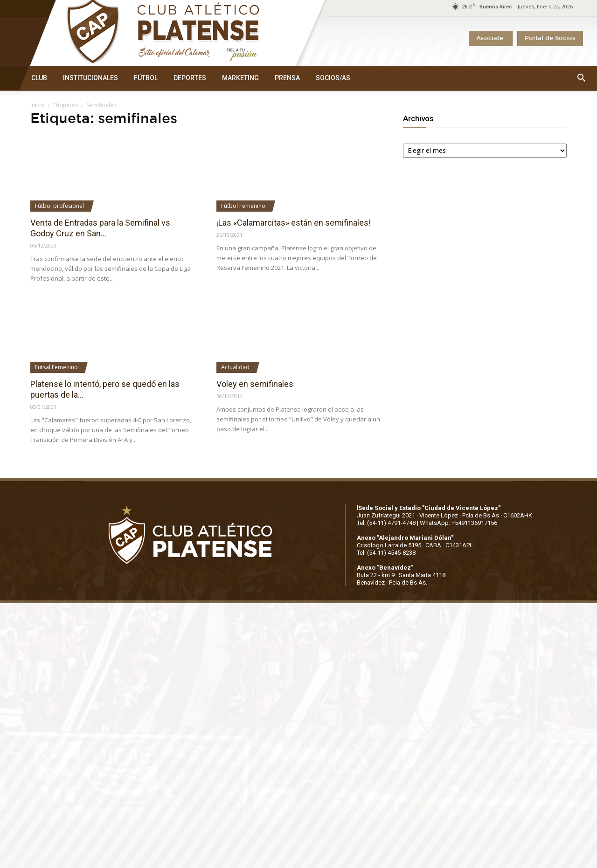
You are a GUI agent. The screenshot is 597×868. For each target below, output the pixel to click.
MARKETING (240, 78)
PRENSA (287, 78)
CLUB (39, 78)
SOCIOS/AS (333, 78)
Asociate (491, 38)
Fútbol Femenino (243, 206)
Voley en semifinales (255, 384)
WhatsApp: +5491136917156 (458, 523)
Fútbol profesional (59, 206)
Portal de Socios (550, 38)
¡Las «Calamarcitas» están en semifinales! (294, 223)
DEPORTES (190, 78)
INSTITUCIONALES (90, 78)
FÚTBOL (146, 78)
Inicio (37, 105)
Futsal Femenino (56, 367)
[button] (581, 78)
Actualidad (235, 367)
